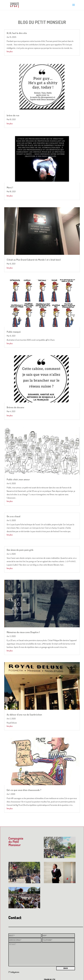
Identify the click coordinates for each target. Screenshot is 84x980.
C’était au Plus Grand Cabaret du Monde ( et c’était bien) (34, 260)
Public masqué (14, 332)
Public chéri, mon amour (18, 479)
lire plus (10, 51)
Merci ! (10, 187)
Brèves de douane (15, 407)
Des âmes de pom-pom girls (20, 550)
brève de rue (13, 115)
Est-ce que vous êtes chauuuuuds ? (24, 790)
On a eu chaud (13, 516)
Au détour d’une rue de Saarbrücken (24, 715)
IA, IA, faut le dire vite (17, 33)
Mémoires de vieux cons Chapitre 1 (23, 632)
